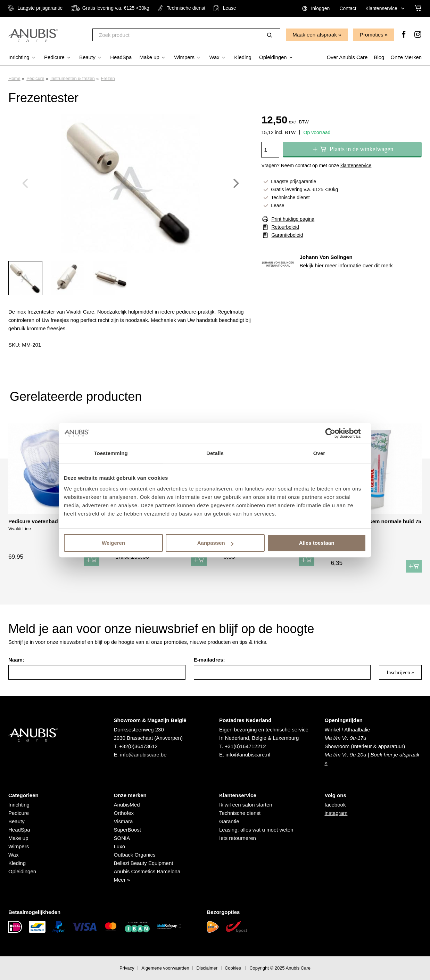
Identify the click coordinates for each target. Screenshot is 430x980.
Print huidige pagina (293, 219)
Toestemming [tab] (111, 453)
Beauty (16, 821)
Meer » (122, 880)
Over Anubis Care (347, 57)
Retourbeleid (285, 227)
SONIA (122, 838)
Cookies (233, 968)
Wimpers (19, 846)
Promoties (372, 35)
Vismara (123, 821)
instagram (336, 813)
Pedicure (35, 78)
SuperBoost (127, 830)
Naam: (16, 660)
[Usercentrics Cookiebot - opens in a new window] (336, 433)
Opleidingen (22, 871)
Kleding (17, 863)
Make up (18, 838)
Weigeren (113, 543)
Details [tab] (215, 453)
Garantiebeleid (287, 235)
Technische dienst (240, 813)
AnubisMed (127, 805)
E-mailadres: (209, 660)
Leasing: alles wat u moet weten (256, 830)
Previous (25, 183)
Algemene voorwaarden (165, 968)
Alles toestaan (317, 543)
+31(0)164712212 (245, 746)
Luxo (120, 846)
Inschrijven (398, 672)
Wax (13, 855)
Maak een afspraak (315, 35)
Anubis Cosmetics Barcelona (147, 871)
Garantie (229, 821)
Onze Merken (406, 57)
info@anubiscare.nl (248, 755)
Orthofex (124, 813)
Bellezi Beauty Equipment (144, 863)
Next (236, 183)
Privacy (127, 968)
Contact (348, 8)
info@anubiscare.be (143, 755)
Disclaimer (207, 968)
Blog (379, 57)
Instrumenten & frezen (73, 78)
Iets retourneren (238, 838)
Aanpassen (215, 543)
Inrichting (19, 805)
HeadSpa (19, 830)
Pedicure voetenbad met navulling (51, 521)
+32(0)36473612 (138, 746)
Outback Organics (135, 855)
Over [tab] (319, 453)
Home (14, 78)
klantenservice (356, 165)
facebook (335, 805)
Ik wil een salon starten (246, 805)
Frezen (108, 78)
